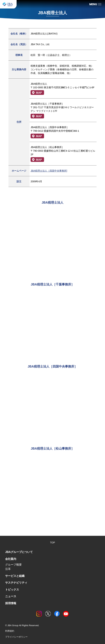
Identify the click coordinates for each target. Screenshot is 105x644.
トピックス (12, 590)
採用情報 (11, 603)
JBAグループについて (19, 552)
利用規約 (10, 631)
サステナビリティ (16, 583)
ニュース (11, 596)
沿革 (8, 569)
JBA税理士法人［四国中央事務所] (49, 171)
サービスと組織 (15, 576)
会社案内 (11, 559)
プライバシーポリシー (16, 637)
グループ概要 (13, 565)
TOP (53, 543)
